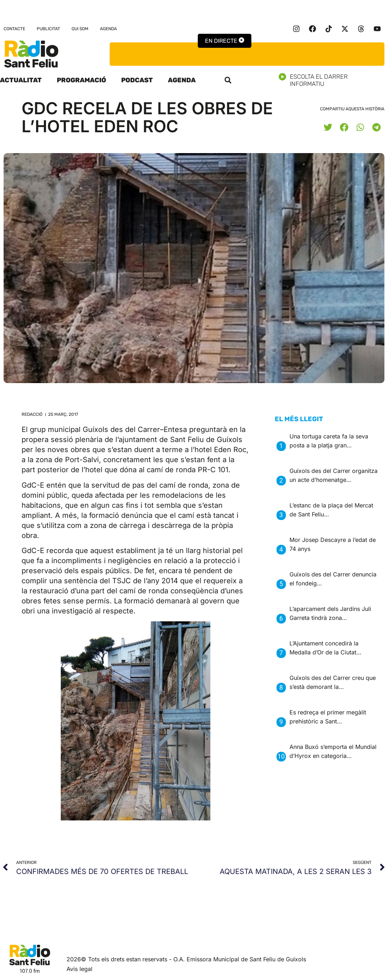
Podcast (137, 80)
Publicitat (48, 29)
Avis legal (79, 969)
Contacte (14, 29)
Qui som (80, 29)
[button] (228, 80)
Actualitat (21, 80)
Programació (81, 80)
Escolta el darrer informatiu (333, 80)
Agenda (108, 29)
